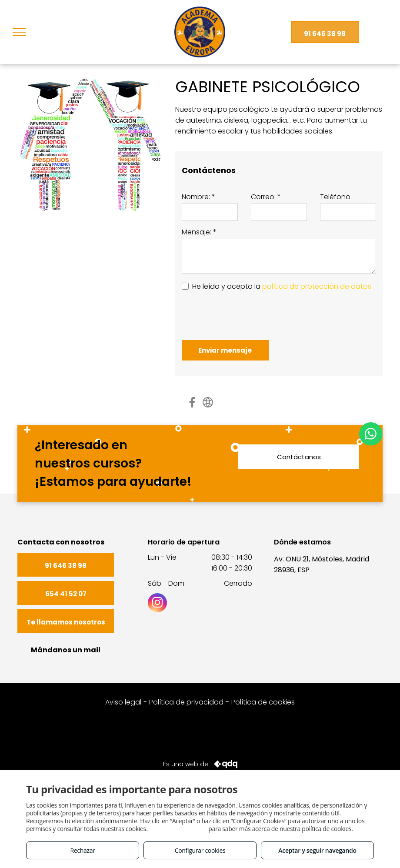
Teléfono (335, 197)
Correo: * (266, 197)
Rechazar (82, 850)
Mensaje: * (199, 232)
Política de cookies (263, 702)
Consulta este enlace (178, 829)
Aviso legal (123, 702)
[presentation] (248, 314)
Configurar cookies (200, 850)
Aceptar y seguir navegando (317, 850)
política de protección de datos (317, 286)
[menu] (19, 32)
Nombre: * (198, 197)
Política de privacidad (186, 702)
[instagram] (157, 604)
